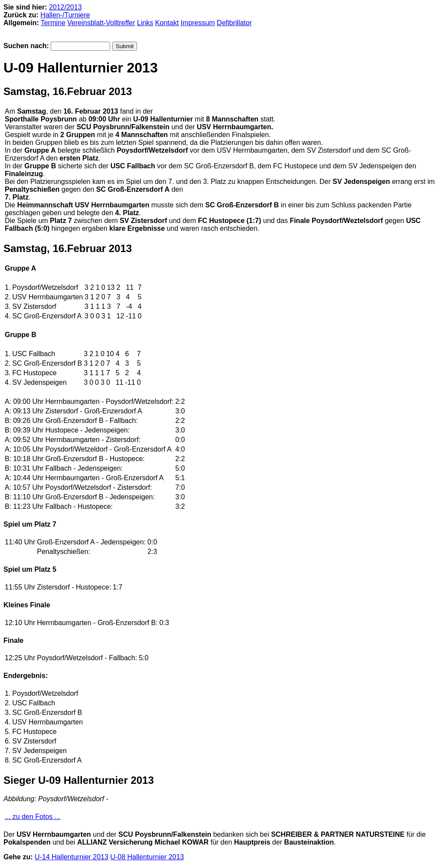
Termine (53, 23)
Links (145, 23)
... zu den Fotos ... (33, 817)
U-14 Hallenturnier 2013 (72, 857)
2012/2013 (65, 7)
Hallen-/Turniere (65, 15)
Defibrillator (234, 23)
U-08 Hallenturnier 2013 (147, 857)
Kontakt (167, 23)
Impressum (198, 23)
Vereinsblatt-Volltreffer (101, 23)
